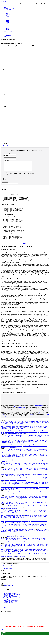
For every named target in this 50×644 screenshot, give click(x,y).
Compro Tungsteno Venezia (22, 557)
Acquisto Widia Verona (19, 437)
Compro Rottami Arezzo (6, 532)
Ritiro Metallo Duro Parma (39, 548)
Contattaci (5, 611)
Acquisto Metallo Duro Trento (7, 489)
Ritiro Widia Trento (13, 491)
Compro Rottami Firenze (10, 518)
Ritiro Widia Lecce (12, 468)
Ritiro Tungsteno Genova (10, 538)
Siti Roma (40, 632)
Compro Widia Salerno (33, 476)
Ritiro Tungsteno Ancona (10, 501)
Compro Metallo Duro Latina (42, 494)
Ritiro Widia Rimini (13, 510)
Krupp (30, 414)
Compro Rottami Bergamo (11, 425)
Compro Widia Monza (29, 453)
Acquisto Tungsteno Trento (30, 489)
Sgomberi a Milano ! (39, 628)
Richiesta (6, 161)
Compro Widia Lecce (27, 467)
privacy (36, 175)
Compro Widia (4, 2)
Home (4, 610)
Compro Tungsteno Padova (21, 443)
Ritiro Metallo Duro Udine (38, 448)
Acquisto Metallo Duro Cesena (7, 512)
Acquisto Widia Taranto (19, 456)
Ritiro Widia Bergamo (22, 426)
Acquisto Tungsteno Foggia (30, 470)
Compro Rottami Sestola (8, 604)
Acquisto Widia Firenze (19, 517)
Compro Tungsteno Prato (16, 528)
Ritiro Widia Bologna (21, 435)
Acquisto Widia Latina (19, 494)
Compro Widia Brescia (33, 429)
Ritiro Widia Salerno (20, 477)
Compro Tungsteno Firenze (21, 518)
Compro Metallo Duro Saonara (10, 594)
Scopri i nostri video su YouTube (10, 625)
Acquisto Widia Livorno (20, 522)
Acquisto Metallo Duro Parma (7, 546)
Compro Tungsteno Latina (17, 495)
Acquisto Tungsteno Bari (28, 461)
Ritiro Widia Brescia (20, 430)
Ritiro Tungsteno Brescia (10, 430)
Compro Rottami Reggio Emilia (24, 542)
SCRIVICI (25, 245)
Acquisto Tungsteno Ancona (31, 498)
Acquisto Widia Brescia (19, 428)
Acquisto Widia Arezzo (19, 531)
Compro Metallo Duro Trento (42, 489)
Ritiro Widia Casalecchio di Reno (10, 569)
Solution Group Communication (31, 632)
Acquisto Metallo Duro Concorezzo (11, 602)
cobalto (15, 408)
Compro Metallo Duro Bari (39, 461)
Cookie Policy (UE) (18, 631)
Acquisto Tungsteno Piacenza (32, 480)
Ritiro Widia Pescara (20, 505)
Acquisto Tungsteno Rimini (30, 508)
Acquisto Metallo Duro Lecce (7, 466)
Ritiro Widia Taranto (20, 459)
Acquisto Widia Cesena (19, 512)
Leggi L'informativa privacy (7, 631)
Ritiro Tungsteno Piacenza (11, 482)
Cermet (48, 417)
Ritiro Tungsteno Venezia (10, 558)
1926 (40, 414)
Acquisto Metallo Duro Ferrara (7, 551)
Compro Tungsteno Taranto (22, 457)
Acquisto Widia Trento (19, 489)
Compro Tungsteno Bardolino (9, 568)
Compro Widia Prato (26, 528)
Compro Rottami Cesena (10, 514)
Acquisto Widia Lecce (18, 466)
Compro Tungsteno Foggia (18, 471)
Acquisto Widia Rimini (19, 508)
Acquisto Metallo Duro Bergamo (8, 423)
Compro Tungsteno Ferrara (21, 552)
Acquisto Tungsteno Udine (29, 447)
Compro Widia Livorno (34, 523)
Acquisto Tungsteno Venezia (31, 556)
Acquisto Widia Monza (19, 452)
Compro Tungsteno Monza (18, 453)
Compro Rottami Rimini (6, 509)
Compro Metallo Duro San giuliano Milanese (13, 600)
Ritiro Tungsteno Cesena (6, 515)
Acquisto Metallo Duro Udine (7, 447)
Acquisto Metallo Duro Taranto (7, 456)
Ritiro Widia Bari (4, 463)
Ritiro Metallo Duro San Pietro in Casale (12, 596)
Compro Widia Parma (28, 548)
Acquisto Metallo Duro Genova (7, 536)
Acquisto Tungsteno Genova (31, 536)
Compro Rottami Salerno (10, 476)
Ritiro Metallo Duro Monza (40, 453)
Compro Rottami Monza (6, 453)
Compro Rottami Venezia (10, 557)
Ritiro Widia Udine (12, 449)
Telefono (6, 156)
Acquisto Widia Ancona (19, 498)
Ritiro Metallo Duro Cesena (43, 514)
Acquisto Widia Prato (18, 527)
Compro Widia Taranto (33, 457)
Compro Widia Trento (28, 490)
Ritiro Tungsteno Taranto (10, 459)
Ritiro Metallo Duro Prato (37, 528)
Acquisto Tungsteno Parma (30, 546)
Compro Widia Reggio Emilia (7, 543)
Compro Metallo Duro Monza (43, 452)
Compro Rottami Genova (10, 537)
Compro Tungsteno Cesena (21, 514)
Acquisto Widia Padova (19, 442)
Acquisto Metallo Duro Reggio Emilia (9, 541)
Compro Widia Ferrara (32, 552)
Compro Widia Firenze (33, 518)
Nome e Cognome (8, 153)
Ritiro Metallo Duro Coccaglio (10, 595)
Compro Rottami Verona (6, 439)
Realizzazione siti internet (18, 632)
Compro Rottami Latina (6, 495)
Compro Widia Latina (28, 495)
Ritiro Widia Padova (20, 445)
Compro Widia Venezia (33, 557)
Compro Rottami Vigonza (8, 597)
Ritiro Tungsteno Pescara (10, 505)
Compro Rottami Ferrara (10, 552)
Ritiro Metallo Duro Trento (39, 490)
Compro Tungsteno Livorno (22, 523)
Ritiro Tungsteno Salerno (10, 477)
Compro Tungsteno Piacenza (23, 481)
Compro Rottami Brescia (10, 429)
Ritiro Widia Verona (13, 440)
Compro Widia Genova (33, 537)
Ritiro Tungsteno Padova (10, 445)
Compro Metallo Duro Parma (42, 546)
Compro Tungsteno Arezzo (18, 532)
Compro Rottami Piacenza (11, 481)
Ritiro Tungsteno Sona (8, 601)
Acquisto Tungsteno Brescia (31, 428)
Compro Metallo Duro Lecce (42, 466)
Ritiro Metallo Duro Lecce (38, 467)
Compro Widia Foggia (29, 471)
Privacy (6, 174)
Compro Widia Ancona (33, 500)
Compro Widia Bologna (34, 434)
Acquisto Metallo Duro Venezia (7, 556)
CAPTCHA (7, 181)
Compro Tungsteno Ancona (22, 500)
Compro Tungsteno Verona (18, 439)
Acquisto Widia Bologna (20, 433)
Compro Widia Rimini (29, 509)
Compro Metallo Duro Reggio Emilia (8, 542)
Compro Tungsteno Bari (12, 462)
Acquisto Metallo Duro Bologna (7, 433)
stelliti (5, 419)
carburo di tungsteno (39, 407)
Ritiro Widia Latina (13, 496)
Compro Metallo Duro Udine (42, 447)
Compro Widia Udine (27, 448)
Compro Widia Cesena (32, 514)
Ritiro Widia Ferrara (16, 553)
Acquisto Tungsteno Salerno (31, 475)
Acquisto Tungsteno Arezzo (30, 531)
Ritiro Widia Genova (20, 538)
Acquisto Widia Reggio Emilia (24, 541)
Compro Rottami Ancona (10, 500)
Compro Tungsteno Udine (17, 448)
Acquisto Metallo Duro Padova (7, 442)
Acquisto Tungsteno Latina (30, 494)
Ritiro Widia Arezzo (13, 534)
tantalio (2, 417)
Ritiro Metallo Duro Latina (39, 495)
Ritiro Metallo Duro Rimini (40, 509)
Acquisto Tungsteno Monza (30, 452)
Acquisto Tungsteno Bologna (32, 433)
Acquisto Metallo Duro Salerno (7, 475)
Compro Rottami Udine (6, 448)
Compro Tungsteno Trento (17, 490)
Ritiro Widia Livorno (20, 524)
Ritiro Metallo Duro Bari (32, 462)
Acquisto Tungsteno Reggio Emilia (38, 541)
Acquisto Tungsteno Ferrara (31, 551)
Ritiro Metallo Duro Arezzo (40, 532)
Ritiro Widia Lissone (7, 570)
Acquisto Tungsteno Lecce (29, 466)
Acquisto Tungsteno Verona (30, 437)
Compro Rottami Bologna (10, 434)
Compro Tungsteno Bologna (22, 434)
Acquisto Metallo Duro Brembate (10, 603)
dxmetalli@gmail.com (9, 588)
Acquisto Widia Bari (17, 461)
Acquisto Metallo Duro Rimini (7, 508)
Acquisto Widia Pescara (19, 503)
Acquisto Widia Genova (20, 536)
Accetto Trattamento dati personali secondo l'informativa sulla (23, 175)
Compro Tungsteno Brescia (21, 429)
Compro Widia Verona (29, 439)
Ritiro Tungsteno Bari (42, 462)
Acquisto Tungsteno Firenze (31, 517)
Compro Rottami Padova (10, 443)
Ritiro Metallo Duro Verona (40, 439)
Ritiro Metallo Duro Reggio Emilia (21, 543)
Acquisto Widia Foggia (19, 470)
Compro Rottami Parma (6, 548)
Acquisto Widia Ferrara (19, 551)
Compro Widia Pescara (33, 504)
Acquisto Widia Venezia (20, 556)
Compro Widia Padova (32, 443)
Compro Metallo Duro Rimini (43, 508)
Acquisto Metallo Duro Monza (7, 452)
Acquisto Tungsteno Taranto (31, 456)
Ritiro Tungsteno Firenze (10, 519)
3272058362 (7, 586)
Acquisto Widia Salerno (19, 475)
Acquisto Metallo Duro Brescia (7, 428)
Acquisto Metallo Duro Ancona (7, 498)
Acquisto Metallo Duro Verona (7, 437)
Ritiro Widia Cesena (16, 515)
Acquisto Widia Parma (19, 546)
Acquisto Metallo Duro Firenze (7, 517)
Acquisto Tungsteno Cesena (31, 512)
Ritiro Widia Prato (12, 529)
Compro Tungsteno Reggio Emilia (38, 542)
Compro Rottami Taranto (10, 457)
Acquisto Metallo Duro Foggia (7, 470)
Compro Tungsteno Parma (17, 548)
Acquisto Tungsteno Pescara (31, 503)
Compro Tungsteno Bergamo (23, 425)
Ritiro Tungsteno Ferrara (6, 553)
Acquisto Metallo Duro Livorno (7, 522)
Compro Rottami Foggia (6, 471)
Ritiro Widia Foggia (13, 473)
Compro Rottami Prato (5, 528)
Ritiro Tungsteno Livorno (10, 524)
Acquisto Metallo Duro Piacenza (7, 480)
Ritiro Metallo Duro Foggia (40, 471)
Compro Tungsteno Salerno (22, 476)
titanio (44, 415)
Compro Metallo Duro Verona (43, 437)
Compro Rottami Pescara (10, 504)
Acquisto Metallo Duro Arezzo (7, 531)
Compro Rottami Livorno (10, 523)
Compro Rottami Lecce (6, 467)
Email (6, 158)
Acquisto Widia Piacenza (20, 480)
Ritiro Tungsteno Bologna (10, 435)
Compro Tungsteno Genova (22, 537)
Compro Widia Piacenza (35, 481)
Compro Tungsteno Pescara (22, 504)
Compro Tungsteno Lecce (17, 467)
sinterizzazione (22, 409)
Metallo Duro (6, 145)
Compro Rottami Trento (6, 490)
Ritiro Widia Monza (13, 454)
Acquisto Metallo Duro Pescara (7, 503)
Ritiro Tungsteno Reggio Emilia (36, 543)
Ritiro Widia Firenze (20, 519)
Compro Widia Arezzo (29, 532)
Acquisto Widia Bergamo (20, 423)
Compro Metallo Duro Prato (41, 527)
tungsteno (39, 415)
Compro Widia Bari (22, 462)
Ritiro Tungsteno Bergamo (11, 426)
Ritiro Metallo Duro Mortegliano (10, 599)
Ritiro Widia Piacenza (21, 482)
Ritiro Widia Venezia (20, 558)
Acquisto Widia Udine (19, 447)
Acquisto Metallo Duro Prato (7, 527)
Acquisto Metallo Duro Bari (7, 461)
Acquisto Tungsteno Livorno (32, 522)
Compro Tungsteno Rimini (18, 509)
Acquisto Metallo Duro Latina (7, 494)
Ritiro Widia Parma (13, 549)
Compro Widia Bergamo (35, 425)
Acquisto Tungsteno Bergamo (33, 423)
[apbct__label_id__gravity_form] (10, 185)
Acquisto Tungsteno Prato (29, 527)
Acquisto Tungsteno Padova (31, 442)
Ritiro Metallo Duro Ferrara (43, 552)
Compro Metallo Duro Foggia (43, 470)
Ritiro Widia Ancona (20, 501)
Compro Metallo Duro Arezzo (43, 531)
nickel (32, 417)
